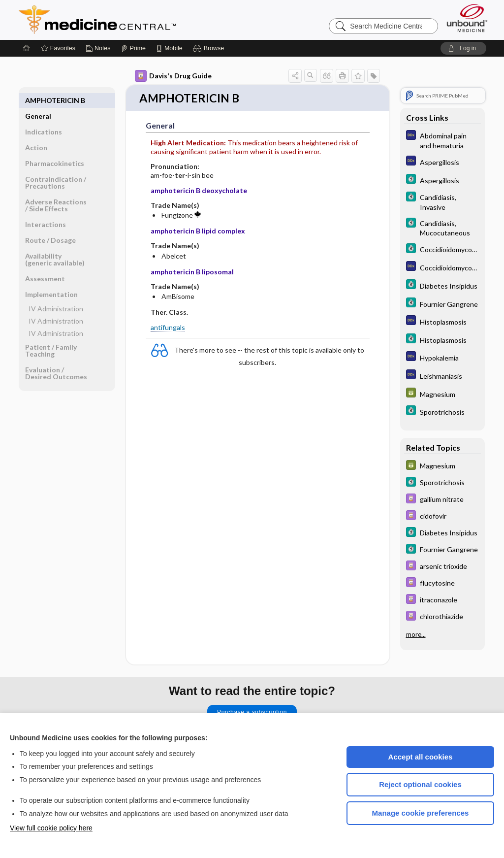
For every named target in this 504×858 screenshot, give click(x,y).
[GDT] (442, 394)
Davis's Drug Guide (173, 76)
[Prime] (133, 48)
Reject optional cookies (420, 784)
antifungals (168, 328)
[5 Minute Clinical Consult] (442, 180)
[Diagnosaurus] (442, 140)
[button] (210, 48)
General (38, 100)
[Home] (27, 48)
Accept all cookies (421, 757)
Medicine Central (141, 20)
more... (416, 634)
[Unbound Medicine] (467, 18)
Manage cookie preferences (421, 813)
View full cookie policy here (51, 828)
